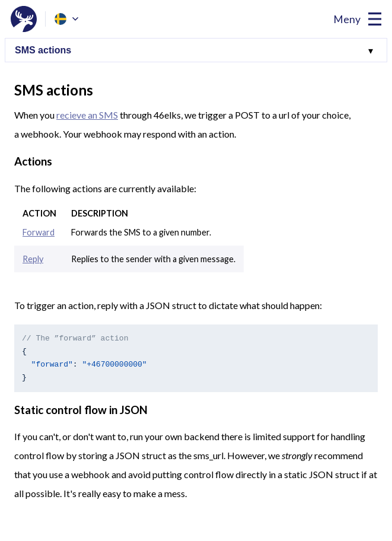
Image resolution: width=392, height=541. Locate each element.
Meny (347, 19)
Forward (39, 232)
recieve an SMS (87, 115)
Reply (33, 259)
